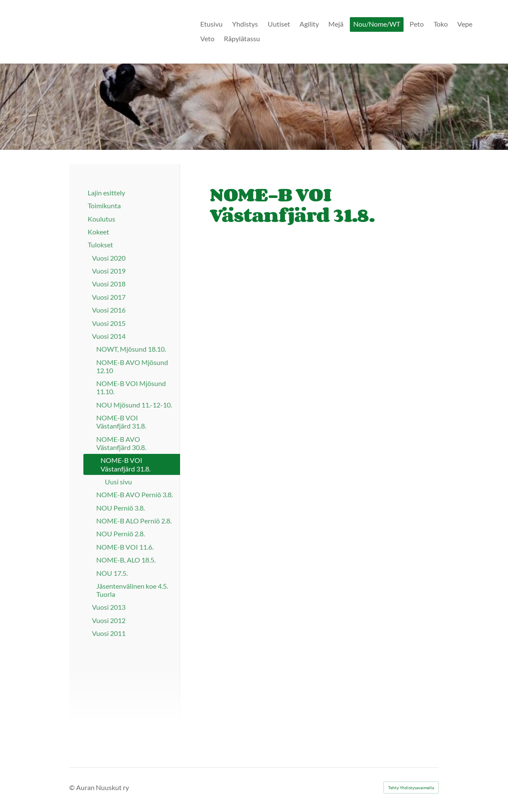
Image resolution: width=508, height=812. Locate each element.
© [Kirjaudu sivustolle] (73, 787)
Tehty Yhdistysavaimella (411, 788)
